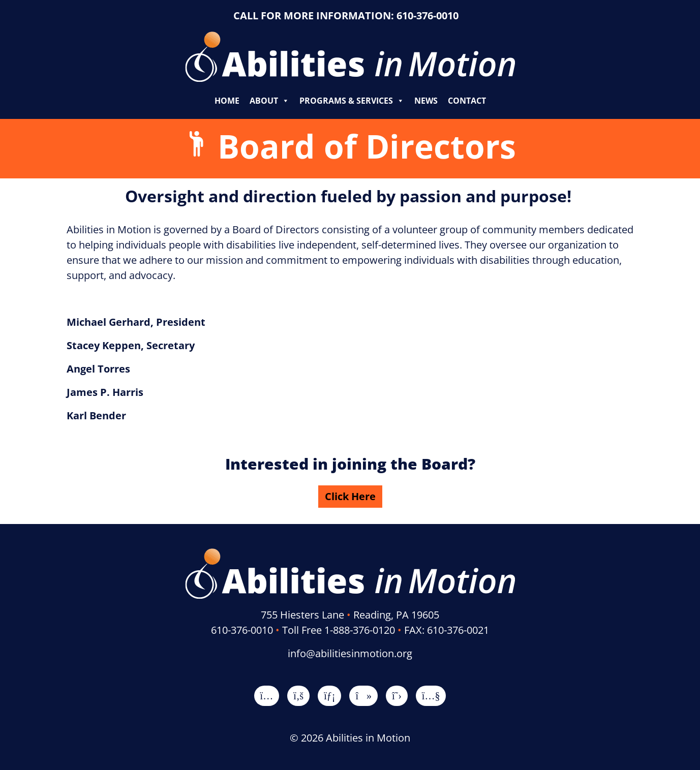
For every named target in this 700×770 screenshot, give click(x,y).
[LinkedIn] (329, 696)
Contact (467, 101)
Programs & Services (352, 101)
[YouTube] (431, 696)
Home (227, 101)
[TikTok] (363, 696)
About (269, 101)
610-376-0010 (428, 16)
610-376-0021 (458, 630)
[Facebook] (298, 696)
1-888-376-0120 (360, 630)
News (426, 101)
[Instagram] (267, 696)
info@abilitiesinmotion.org (350, 653)
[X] (397, 696)
